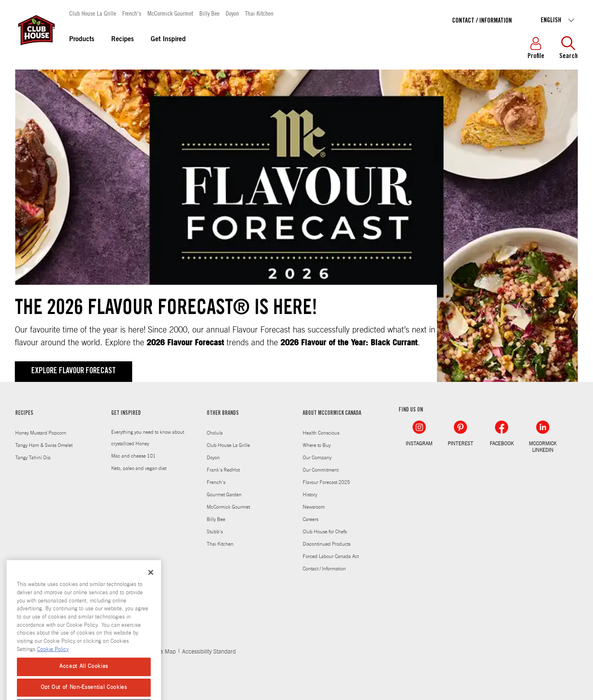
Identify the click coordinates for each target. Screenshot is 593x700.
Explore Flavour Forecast (74, 372)
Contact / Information (482, 21)
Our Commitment (321, 470)
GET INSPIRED (126, 414)
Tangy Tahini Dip (33, 458)
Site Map (165, 652)
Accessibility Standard (209, 652)
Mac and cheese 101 (133, 456)
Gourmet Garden (224, 495)
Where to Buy (317, 445)
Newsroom (314, 507)
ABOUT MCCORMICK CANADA (332, 414)
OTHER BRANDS (223, 414)
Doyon (232, 13)
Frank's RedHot (223, 470)
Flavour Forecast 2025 (326, 482)
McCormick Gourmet (170, 13)
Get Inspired (168, 40)
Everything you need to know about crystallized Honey (148, 438)
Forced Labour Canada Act (331, 556)
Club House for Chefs (325, 532)
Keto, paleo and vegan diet (139, 468)
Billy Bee (209, 13)
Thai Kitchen (259, 13)
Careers (311, 519)
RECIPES (24, 414)
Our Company (317, 458)
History (310, 495)
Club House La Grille (93, 13)
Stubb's (215, 532)
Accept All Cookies (84, 678)
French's (132, 13)
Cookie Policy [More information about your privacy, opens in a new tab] (53, 661)
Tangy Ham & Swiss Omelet (44, 445)
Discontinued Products (327, 544)
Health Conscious (321, 433)
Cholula (215, 433)
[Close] (151, 584)
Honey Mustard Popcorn (41, 433)
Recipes (123, 40)
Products (82, 40)
